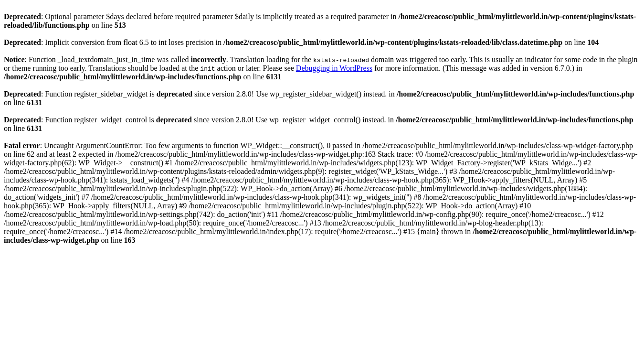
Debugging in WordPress (334, 68)
